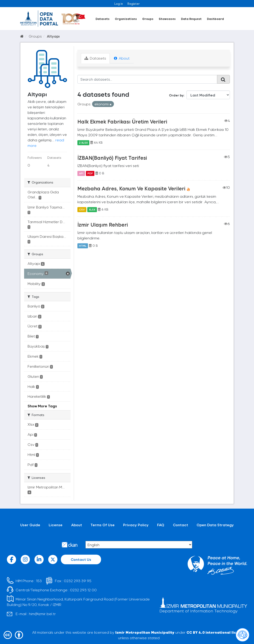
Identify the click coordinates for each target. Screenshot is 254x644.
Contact (181, 525)
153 (39, 581)
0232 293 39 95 (78, 581)
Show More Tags (42, 406)
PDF (90, 173)
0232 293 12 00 (83, 590)
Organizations (126, 19)
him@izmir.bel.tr (42, 614)
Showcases (167, 19)
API (81, 173)
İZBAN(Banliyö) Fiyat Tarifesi (112, 158)
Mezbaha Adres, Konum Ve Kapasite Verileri (131, 188)
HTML (83, 246)
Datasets (103, 19)
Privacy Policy (136, 525)
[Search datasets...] (147, 79)
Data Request (191, 19)
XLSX (92, 209)
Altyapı (53, 36)
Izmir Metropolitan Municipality (145, 632)
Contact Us (81, 559)
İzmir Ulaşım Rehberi (103, 225)
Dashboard (215, 19)
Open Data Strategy (215, 525)
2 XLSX (83, 143)
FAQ (161, 525)
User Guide (30, 525)
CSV (82, 209)
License (56, 525)
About (122, 58)
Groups (148, 19)
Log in (119, 4)
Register (134, 4)
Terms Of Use (103, 525)
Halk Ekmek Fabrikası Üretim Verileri (122, 121)
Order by (176, 95)
